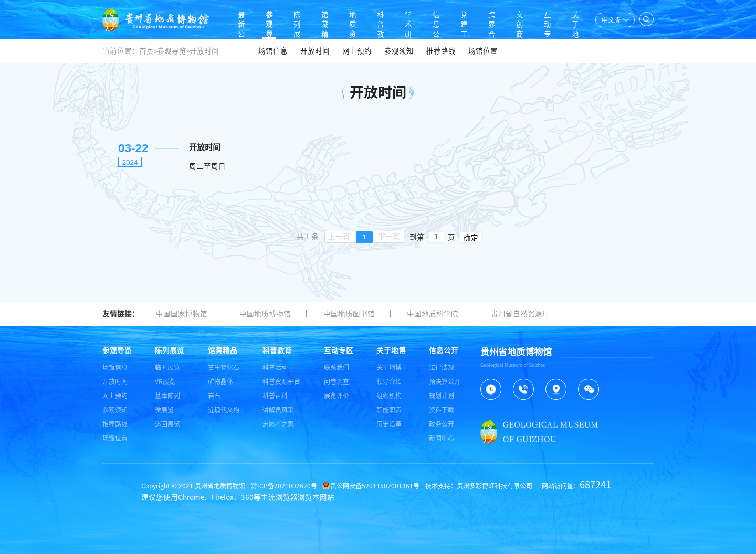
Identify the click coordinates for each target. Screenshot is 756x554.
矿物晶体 (220, 381)
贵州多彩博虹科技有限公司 (495, 486)
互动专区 (545, 20)
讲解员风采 (278, 410)
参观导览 (257, 20)
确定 (471, 238)
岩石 (214, 396)
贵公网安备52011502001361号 (371, 486)
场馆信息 (273, 51)
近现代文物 (224, 410)
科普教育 (372, 20)
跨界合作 (488, 20)
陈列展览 (286, 20)
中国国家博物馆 (182, 314)
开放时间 (315, 51)
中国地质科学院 (433, 314)
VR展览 (165, 381)
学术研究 (401, 20)
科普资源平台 (281, 381)
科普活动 (275, 367)
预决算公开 (445, 381)
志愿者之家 (278, 424)
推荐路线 (441, 51)
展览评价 (337, 396)
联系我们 (337, 367)
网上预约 (357, 51)
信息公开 (430, 20)
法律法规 (442, 367)
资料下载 (442, 410)
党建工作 (459, 20)
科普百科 (275, 396)
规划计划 (442, 396)
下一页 (389, 237)
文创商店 (517, 20)
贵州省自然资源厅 (520, 314)
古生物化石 (224, 367)
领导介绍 (389, 381)
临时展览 (167, 367)
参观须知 (399, 51)
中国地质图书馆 (349, 314)
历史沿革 (389, 424)
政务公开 (442, 424)
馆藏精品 (314, 20)
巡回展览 (167, 424)
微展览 (164, 410)
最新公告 (228, 20)
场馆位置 (483, 51)
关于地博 (574, 20)
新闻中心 (442, 438)
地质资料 (343, 20)
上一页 (339, 237)
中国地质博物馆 (265, 314)
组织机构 (389, 396)
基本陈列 (167, 396)
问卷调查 (337, 381)
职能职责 (389, 410)
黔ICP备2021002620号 (284, 486)
